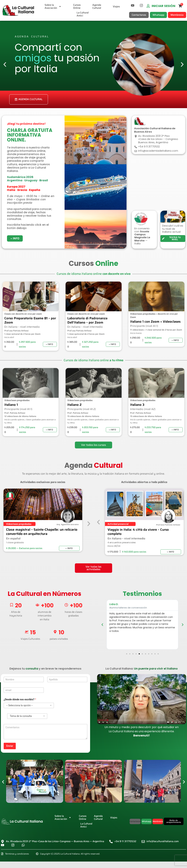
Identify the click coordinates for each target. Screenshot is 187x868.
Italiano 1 (11, 405)
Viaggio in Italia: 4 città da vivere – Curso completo (138, 532)
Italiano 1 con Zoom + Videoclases (155, 322)
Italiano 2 (74, 405)
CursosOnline (77, 6)
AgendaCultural (97, 6)
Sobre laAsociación (53, 6)
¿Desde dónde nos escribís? (20, 699)
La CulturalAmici (83, 14)
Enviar (10, 746)
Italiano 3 (137, 405)
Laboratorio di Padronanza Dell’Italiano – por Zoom (87, 320)
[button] (5, 65)
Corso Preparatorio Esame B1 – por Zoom (30, 320)
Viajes (116, 6)
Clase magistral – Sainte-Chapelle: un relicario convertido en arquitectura (42, 532)
